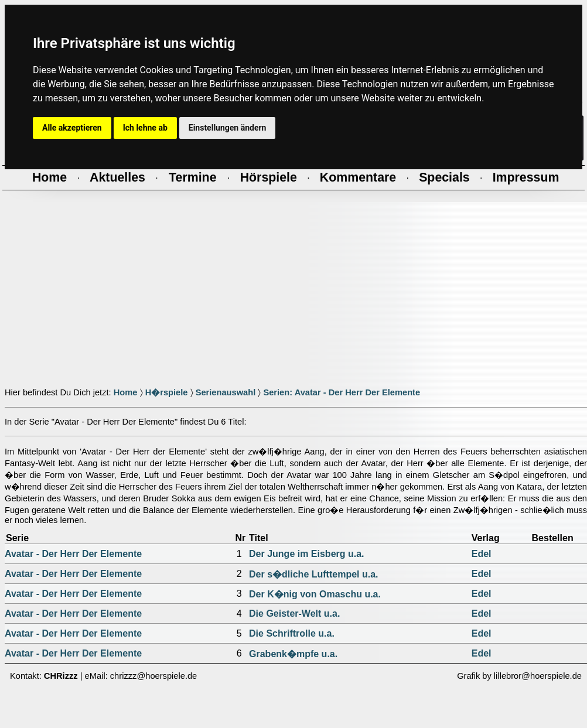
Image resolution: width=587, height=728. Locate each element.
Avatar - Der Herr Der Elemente (73, 554)
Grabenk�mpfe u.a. (293, 654)
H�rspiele (167, 392)
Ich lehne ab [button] (145, 128)
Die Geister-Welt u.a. (294, 613)
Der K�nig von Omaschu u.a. (315, 594)
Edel (482, 554)
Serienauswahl (226, 392)
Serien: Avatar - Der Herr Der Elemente (342, 392)
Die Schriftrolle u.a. (292, 633)
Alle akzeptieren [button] (72, 128)
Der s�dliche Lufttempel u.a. (313, 574)
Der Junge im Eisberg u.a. (307, 554)
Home (126, 392)
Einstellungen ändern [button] (228, 128)
